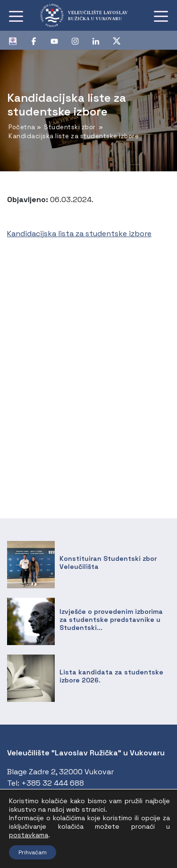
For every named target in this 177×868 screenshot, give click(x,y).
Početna (22, 127)
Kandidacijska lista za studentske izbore (79, 234)
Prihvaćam (33, 852)
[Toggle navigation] (16, 16)
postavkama (29, 835)
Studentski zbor (70, 127)
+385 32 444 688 (53, 783)
